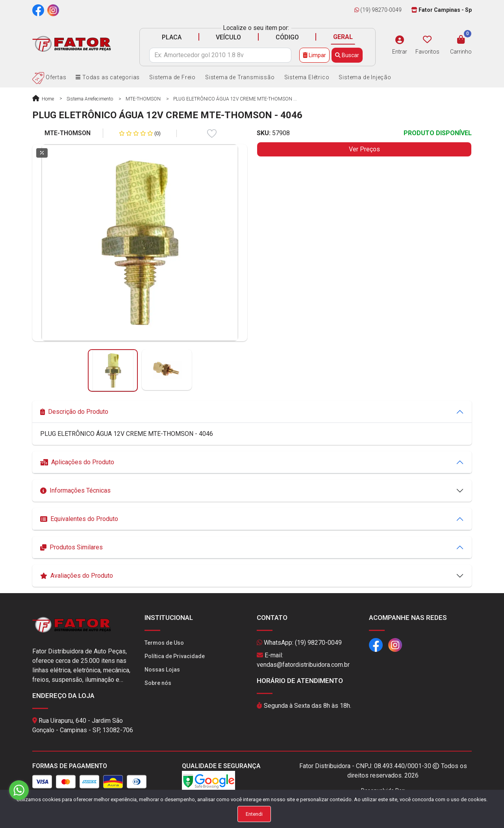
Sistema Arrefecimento (90, 99)
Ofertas (49, 77)
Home (43, 99)
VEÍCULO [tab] (228, 37)
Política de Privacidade (175, 656)
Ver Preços (364, 149)
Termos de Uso (164, 643)
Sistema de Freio (172, 77)
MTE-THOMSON (143, 99)
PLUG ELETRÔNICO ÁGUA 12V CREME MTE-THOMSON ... (235, 99)
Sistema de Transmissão (240, 77)
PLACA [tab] (172, 37)
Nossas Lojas (162, 670)
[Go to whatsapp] (19, 790)
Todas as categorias (108, 77)
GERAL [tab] (343, 37)
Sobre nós (158, 683)
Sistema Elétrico (307, 77)
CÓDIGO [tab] (287, 37)
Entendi (254, 814)
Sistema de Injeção (365, 77)
